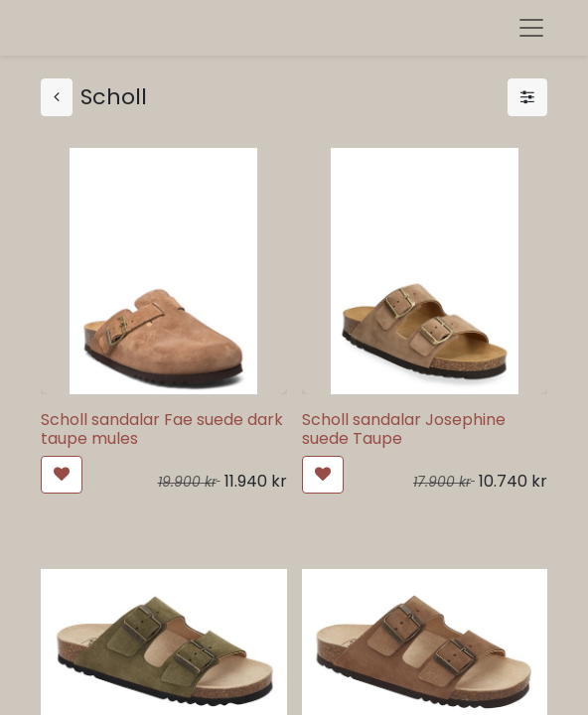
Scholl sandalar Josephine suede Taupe (404, 429)
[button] (62, 475)
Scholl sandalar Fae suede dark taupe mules (162, 429)
